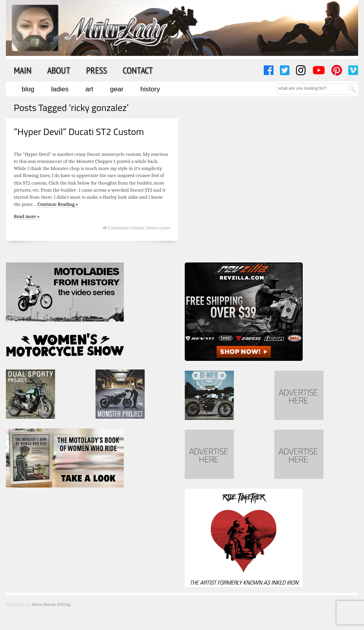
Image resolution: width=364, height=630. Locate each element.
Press (97, 70)
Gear (117, 89)
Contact (138, 70)
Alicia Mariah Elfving (51, 604)
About (59, 70)
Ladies (60, 89)
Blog (28, 89)
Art (89, 89)
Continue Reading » (58, 204)
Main (23, 70)
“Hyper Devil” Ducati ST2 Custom (79, 131)
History (150, 89)
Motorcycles (159, 228)
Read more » (27, 216)
